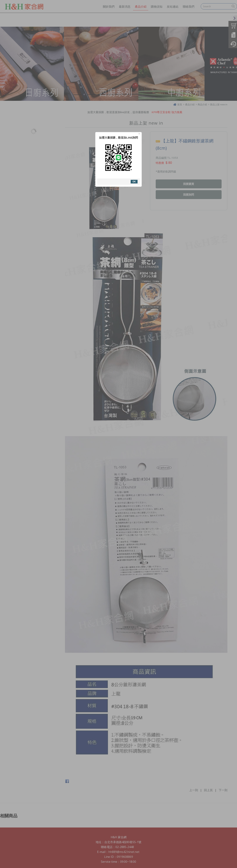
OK (134, 182)
